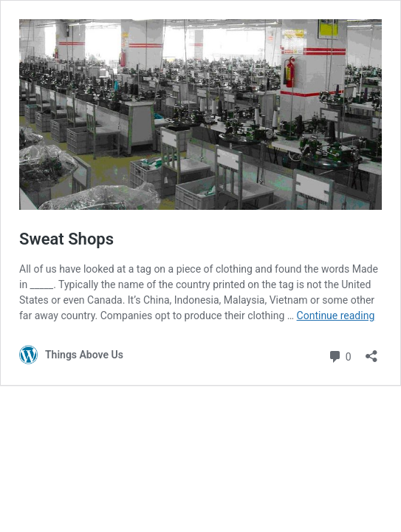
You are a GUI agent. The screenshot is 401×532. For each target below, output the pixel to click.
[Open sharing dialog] (371, 351)
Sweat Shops (66, 239)
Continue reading (336, 316)
